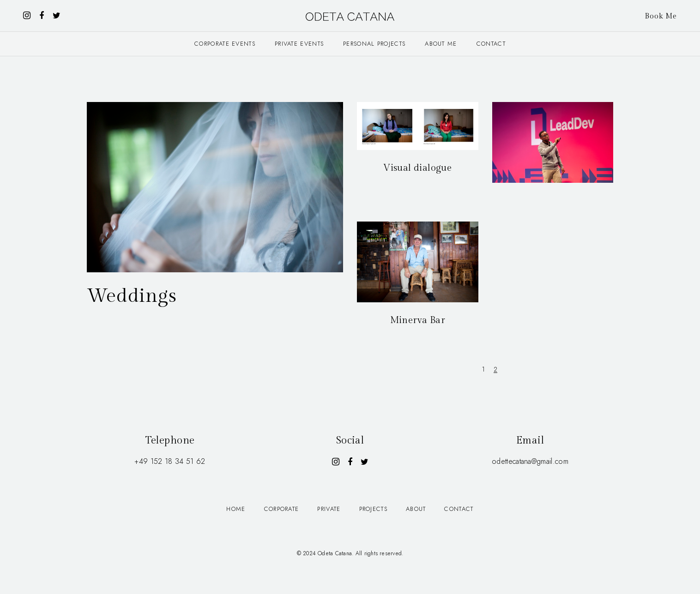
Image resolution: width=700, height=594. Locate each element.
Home (236, 509)
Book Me (661, 16)
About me (441, 44)
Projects (373, 509)
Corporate (282, 509)
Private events (299, 44)
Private (329, 509)
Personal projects (374, 44)
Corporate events (225, 44)
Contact (491, 44)
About (416, 509)
